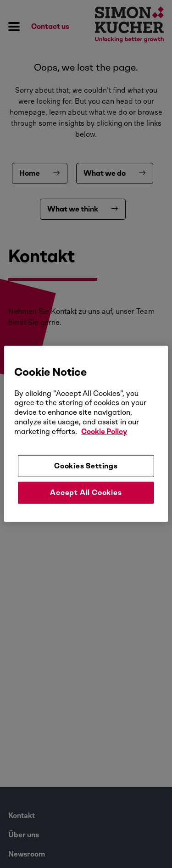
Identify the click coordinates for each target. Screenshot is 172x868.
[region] (86, 434)
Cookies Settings (86, 465)
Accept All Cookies (86, 492)
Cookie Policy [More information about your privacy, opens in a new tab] (104, 431)
